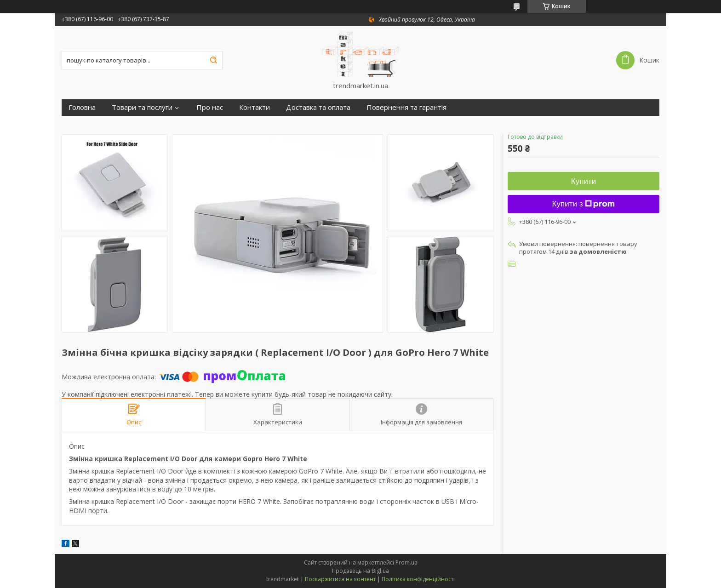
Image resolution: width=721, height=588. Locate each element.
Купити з (584, 204)
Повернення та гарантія (406, 107)
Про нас (210, 107)
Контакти (255, 107)
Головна (82, 107)
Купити (584, 181)
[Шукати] (213, 60)
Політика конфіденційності (418, 579)
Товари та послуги (142, 107)
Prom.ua (406, 562)
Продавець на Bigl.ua (360, 571)
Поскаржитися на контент (340, 579)
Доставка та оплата (318, 107)
